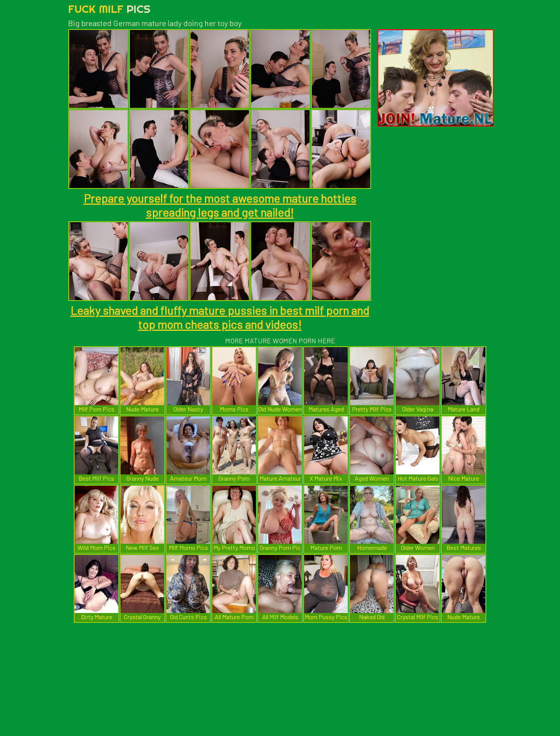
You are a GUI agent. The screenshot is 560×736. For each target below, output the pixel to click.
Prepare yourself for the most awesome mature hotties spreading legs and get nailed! (220, 205)
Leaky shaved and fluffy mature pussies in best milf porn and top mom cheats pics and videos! (220, 317)
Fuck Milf (109, 9)
